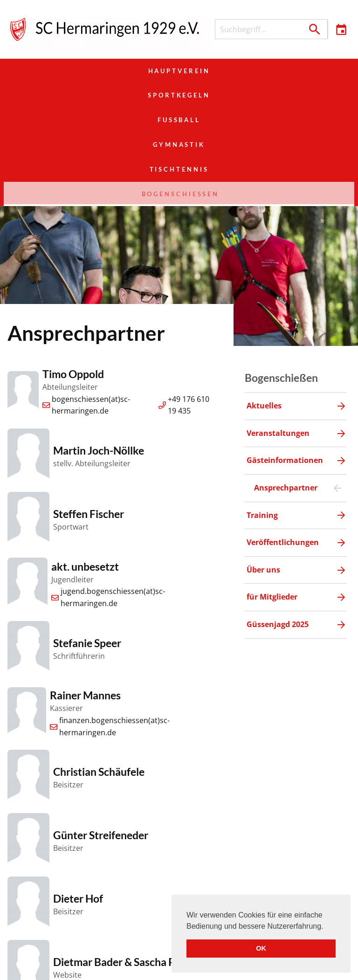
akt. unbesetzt (85, 468)
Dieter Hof (78, 800)
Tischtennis (179, 95)
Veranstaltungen (164, 966)
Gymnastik (62, 95)
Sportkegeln (179, 71)
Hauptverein (62, 71)
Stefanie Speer (87, 544)
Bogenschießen (296, 95)
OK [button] (261, 948)
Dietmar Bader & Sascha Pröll (122, 863)
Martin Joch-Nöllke (99, 352)
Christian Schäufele (99, 673)
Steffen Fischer (89, 415)
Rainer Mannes (85, 597)
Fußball (296, 71)
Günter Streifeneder (101, 737)
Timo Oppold (73, 276)
